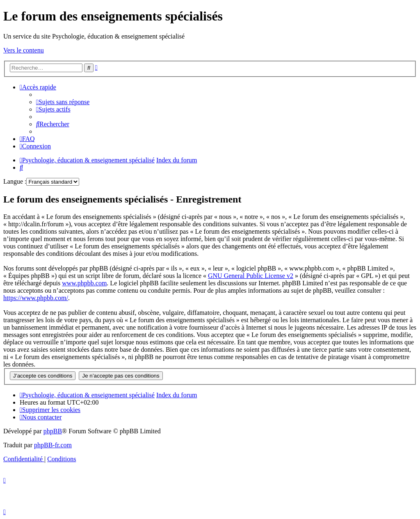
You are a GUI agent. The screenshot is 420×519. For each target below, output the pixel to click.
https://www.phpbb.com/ (36, 298)
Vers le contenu (24, 50)
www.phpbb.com (84, 283)
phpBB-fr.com (53, 445)
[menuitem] (63, 102)
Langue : (15, 181)
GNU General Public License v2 (251, 276)
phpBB (53, 431)
